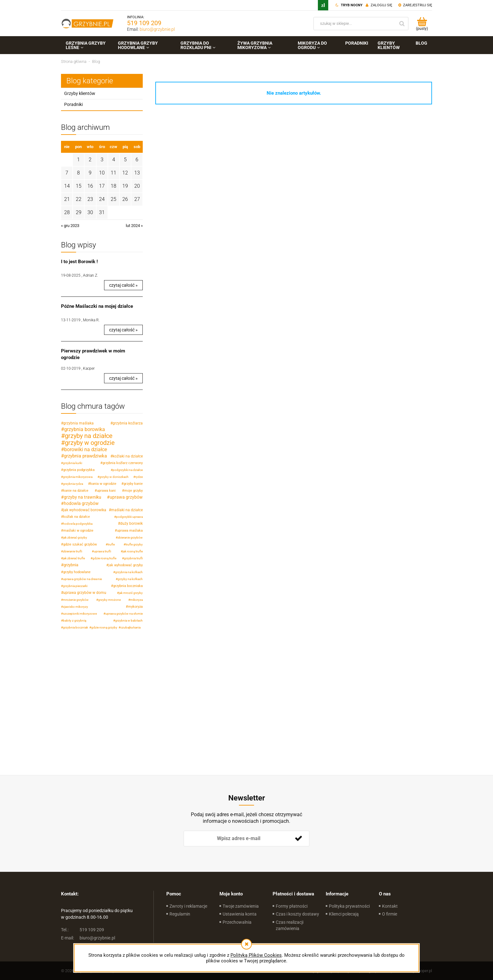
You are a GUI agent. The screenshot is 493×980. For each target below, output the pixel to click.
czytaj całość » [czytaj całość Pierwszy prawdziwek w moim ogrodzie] (123, 378)
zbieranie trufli (72, 551)
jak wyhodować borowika (85, 510)
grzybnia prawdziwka (85, 456)
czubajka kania (130, 627)
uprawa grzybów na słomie (124, 614)
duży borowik (131, 523)
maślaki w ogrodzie (78, 531)
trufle (111, 544)
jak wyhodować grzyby (126, 565)
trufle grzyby (134, 544)
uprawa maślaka (130, 531)
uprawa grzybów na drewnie (82, 579)
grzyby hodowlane (77, 572)
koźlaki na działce (128, 456)
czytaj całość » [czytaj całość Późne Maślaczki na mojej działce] (123, 330)
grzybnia (71, 565)
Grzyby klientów (80, 93)
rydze (139, 477)
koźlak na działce (77, 517)
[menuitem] (87, 45)
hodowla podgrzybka (78, 524)
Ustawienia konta (240, 914)
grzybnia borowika (85, 429)
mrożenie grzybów (76, 600)
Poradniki (73, 104)
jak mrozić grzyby (131, 593)
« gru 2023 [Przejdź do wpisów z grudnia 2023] (70, 226)
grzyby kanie (133, 484)
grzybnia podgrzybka (79, 470)
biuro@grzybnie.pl (157, 29)
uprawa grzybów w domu (85, 593)
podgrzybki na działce (128, 470)
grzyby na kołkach (130, 579)
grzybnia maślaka (78, 423)
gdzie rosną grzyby (104, 627)
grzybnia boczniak (75, 627)
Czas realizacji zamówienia (290, 925)
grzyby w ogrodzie (90, 443)
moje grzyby (133, 491)
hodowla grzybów (81, 503)
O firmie (390, 914)
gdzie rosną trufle (104, 558)
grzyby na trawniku (83, 497)
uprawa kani (106, 491)
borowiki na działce (86, 449)
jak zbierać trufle (74, 558)
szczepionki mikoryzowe (80, 614)
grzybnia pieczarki (75, 586)
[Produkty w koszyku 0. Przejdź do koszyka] (422, 24)
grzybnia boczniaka (128, 586)
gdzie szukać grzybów (80, 544)
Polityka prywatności (349, 906)
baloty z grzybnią (75, 620)
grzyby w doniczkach (114, 477)
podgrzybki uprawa (129, 517)
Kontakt (390, 906)
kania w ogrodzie (103, 484)
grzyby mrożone (109, 600)
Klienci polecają (344, 914)
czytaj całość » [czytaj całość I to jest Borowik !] (123, 285)
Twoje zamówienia (241, 906)
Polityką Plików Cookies (256, 955)
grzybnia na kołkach (129, 572)
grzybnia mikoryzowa (78, 477)
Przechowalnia (237, 922)
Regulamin (180, 914)
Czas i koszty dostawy (297, 914)
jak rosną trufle (133, 551)
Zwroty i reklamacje (188, 906)
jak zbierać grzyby (75, 537)
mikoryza (136, 600)
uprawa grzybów (126, 497)
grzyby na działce (89, 436)
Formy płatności (292, 906)
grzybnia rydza (73, 484)
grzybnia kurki (72, 463)
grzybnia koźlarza (128, 423)
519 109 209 (144, 23)
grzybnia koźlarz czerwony (123, 463)
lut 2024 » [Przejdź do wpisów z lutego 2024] (134, 226)
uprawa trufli (102, 551)
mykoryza (135, 607)
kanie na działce (76, 491)
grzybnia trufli (133, 558)
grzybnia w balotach (129, 620)
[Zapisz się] (298, 839)
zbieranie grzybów (130, 537)
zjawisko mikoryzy (75, 607)
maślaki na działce (127, 510)
